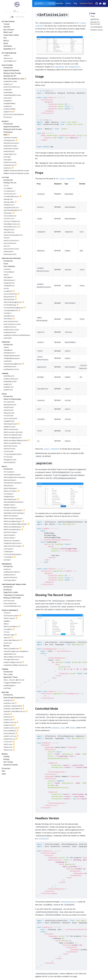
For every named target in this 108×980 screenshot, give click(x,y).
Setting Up (8, 590)
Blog (75, 3)
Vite (5, 38)
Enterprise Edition (86, 3)
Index (4, 774)
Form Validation (9, 266)
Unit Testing (8, 762)
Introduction (8, 68)
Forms (6, 264)
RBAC (7, 135)
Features (7, 27)
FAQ (3, 771)
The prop (8, 674)
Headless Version (97, 30)
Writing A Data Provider (12, 73)
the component (65, 178)
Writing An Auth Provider (13, 129)
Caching (6, 756)
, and (14, 680)
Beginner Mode (17, 17)
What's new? (8, 32)
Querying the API (10, 76)
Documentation (57, 3)
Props (93, 16)
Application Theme (11, 677)
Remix (6, 43)
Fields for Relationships (12, 399)
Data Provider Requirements (14, 698)
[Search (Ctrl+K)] (45, 4)
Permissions (8, 132)
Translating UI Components (14, 595)
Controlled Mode (96, 27)
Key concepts (9, 30)
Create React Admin (11, 35)
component (51, 449)
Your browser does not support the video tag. (60, 45)
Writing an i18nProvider (12, 598)
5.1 (16, 11)
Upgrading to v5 (9, 49)
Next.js (6, 41)
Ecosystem (6, 768)
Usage (93, 13)
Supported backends (11, 70)
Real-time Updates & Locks (15, 79)
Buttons (7, 646)
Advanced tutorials (11, 765)
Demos (68, 3)
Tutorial (6, 24)
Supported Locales (11, 592)
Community (8, 46)
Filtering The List (10, 183)
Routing (6, 759)
